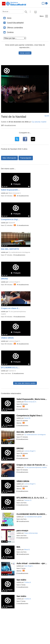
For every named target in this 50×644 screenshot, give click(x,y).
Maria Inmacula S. (15, 193)
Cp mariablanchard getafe (33, 517)
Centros (10, 32)
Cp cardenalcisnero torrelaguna (19, 252)
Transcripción (26, 158)
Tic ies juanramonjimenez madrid (35, 467)
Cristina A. (28, 582)
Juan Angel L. (29, 566)
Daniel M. (12, 223)
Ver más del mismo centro (25, 383)
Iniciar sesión (25, 53)
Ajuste (47, 116)
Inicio (9, 18)
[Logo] (7, 71)
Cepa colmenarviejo (31, 533)
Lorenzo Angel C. (15, 282)
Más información (10, 158)
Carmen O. (12, 371)
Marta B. (27, 549)
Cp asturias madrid (39, 122)
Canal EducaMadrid (15, 23)
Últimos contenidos (15, 28)
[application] (25, 89)
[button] (25, 89)
